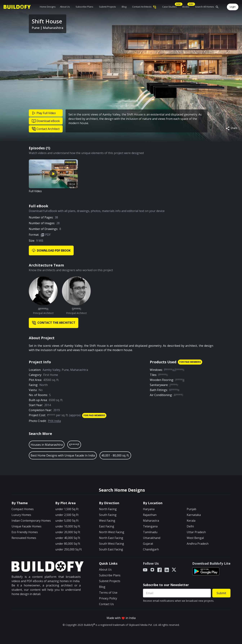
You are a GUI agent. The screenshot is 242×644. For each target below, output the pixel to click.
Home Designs (48, 7)
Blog (124, 7)
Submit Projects (107, 7)
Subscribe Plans (84, 7)
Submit (221, 593)
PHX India (54, 421)
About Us (65, 7)
